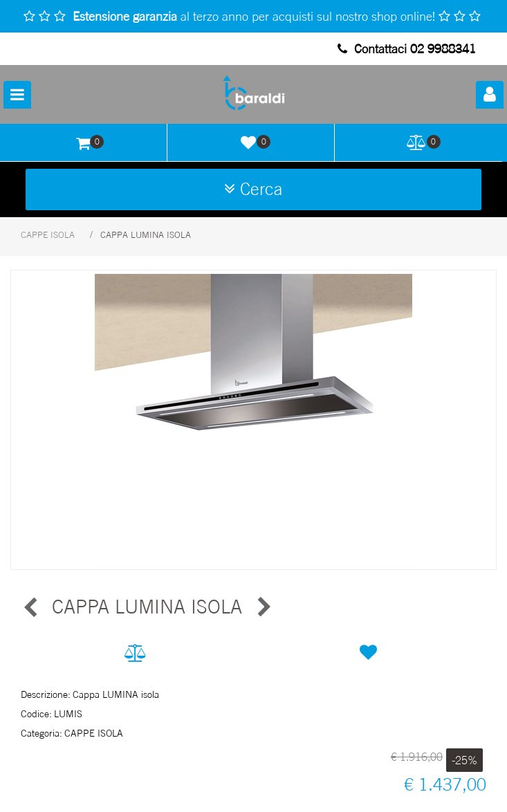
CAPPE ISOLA (48, 234)
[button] (254, 420)
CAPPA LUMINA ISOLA (146, 234)
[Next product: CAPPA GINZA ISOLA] (263, 607)
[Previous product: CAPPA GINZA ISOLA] (31, 607)
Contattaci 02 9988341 (407, 48)
